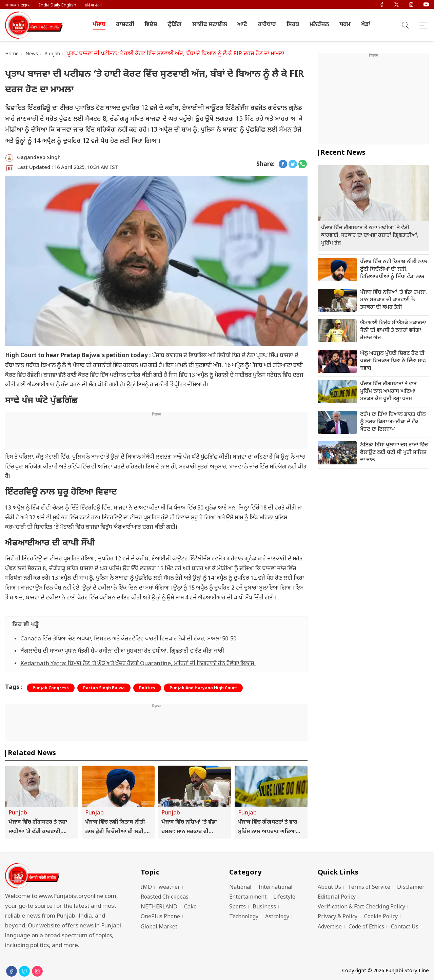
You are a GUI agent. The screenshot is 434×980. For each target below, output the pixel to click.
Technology (244, 917)
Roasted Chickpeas (165, 897)
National (240, 888)
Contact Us (405, 927)
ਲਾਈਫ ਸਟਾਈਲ (210, 25)
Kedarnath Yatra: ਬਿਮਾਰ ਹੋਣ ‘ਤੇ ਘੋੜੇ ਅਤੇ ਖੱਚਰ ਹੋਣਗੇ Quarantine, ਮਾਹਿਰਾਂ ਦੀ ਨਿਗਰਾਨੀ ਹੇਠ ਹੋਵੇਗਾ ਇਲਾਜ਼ (138, 664)
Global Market (159, 927)
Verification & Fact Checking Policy (361, 907)
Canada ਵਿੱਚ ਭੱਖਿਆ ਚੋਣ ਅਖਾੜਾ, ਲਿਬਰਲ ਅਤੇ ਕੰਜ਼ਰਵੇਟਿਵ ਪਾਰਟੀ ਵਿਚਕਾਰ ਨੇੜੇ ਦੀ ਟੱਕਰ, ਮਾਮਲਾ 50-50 (128, 639)
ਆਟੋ (242, 25)
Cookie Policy (381, 917)
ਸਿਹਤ (293, 25)
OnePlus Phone (160, 917)
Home (12, 54)
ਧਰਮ (345, 25)
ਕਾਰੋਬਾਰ (267, 25)
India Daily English (58, 5)
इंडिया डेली (93, 5)
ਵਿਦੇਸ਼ (151, 25)
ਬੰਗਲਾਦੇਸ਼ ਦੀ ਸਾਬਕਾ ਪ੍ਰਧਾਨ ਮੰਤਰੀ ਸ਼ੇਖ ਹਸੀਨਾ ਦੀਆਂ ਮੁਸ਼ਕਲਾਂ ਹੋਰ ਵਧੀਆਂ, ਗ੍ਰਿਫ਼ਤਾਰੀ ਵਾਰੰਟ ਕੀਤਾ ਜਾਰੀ (123, 651)
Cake (190, 907)
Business (264, 907)
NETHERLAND (159, 907)
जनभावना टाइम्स (18, 5)
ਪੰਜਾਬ (99, 25)
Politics (147, 688)
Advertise (330, 927)
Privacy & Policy (338, 917)
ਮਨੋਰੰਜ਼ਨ (319, 25)
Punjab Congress (51, 688)
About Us (329, 888)
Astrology (277, 917)
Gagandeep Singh (39, 158)
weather (169, 888)
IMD (146, 888)
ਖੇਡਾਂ (366, 25)
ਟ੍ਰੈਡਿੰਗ (175, 25)
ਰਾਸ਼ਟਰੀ (125, 25)
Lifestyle (284, 897)
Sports (238, 907)
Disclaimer (411, 888)
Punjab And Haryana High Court (203, 688)
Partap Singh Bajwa (104, 688)
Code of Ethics (366, 927)
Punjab (52, 54)
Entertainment (248, 897)
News (32, 54)
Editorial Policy (337, 897)
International (275, 888)
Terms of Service (369, 888)
